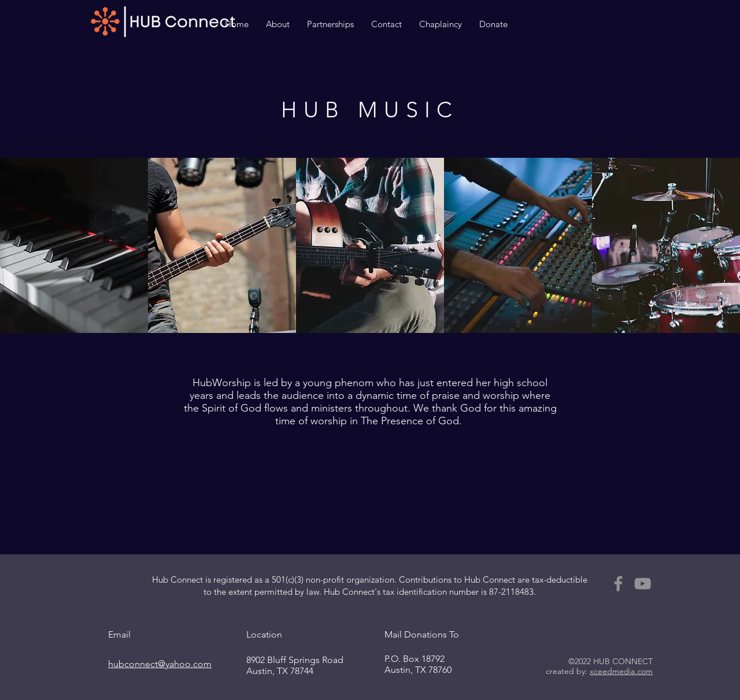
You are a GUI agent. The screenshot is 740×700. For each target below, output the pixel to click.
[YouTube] (643, 584)
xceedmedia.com (621, 671)
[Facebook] (618, 584)
